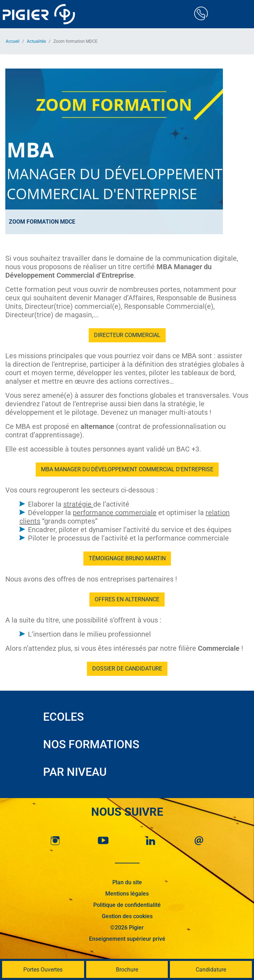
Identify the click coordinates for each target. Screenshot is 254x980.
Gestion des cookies (127, 916)
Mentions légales (127, 894)
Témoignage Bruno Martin (127, 558)
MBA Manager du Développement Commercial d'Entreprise (127, 469)
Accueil (13, 41)
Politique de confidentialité (127, 905)
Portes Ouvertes (43, 970)
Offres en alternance (127, 599)
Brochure (127, 970)
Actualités (36, 41)
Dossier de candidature (127, 669)
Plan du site (127, 882)
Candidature (211, 970)
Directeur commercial (127, 335)
